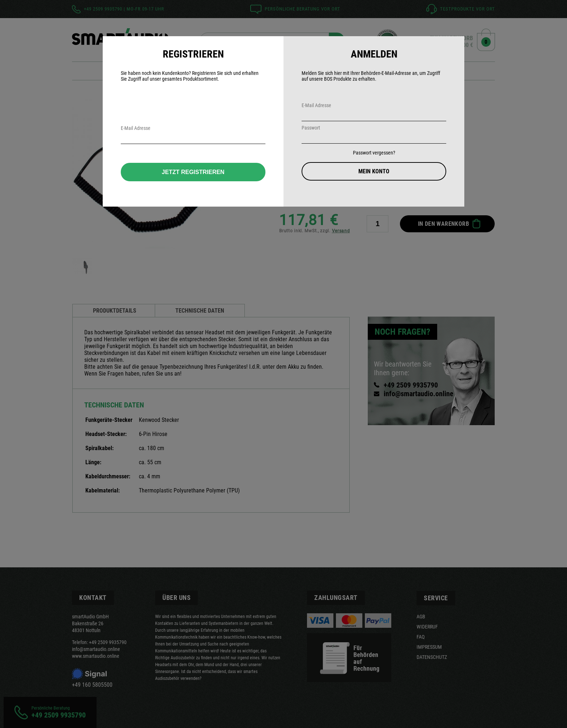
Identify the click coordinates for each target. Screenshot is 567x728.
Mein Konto (374, 171)
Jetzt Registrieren (193, 172)
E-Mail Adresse (316, 105)
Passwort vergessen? (374, 153)
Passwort (311, 128)
